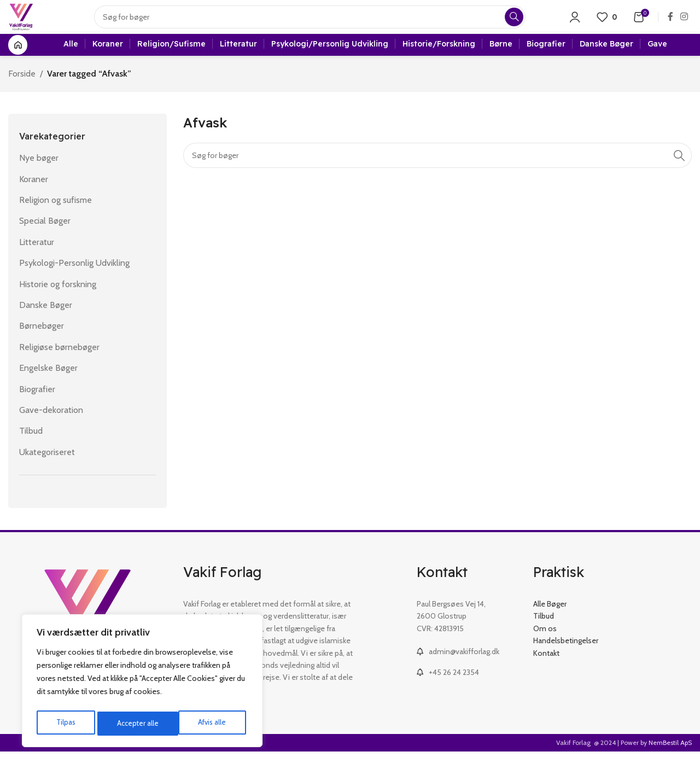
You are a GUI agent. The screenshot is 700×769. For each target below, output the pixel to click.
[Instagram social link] (684, 24)
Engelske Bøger (48, 385)
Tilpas (65, 724)
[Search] (317, 25)
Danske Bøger (46, 322)
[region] (142, 683)
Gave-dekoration (51, 427)
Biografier (37, 406)
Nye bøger (39, 175)
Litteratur (37, 260)
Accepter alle (208, 724)
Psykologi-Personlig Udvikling (74, 280)
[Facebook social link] (670, 24)
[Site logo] (28, 24)
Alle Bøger (550, 621)
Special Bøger (45, 238)
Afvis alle (131, 724)
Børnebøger (42, 343)
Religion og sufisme (56, 217)
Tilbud (31, 448)
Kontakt (546, 670)
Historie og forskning (58, 301)
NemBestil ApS (670, 760)
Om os (545, 646)
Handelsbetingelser (566, 658)
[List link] (467, 669)
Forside (22, 91)
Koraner (34, 196)
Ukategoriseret (47, 469)
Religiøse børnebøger (59, 365)
